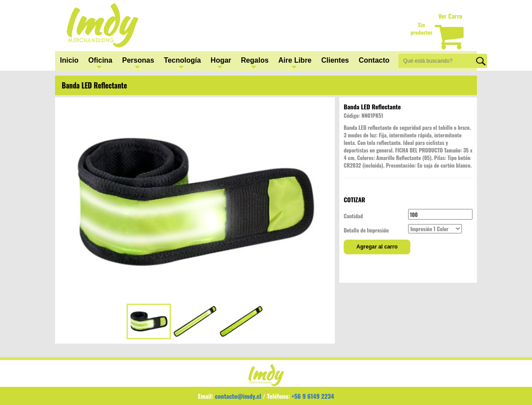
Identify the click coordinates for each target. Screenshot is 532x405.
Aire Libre (295, 60)
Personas (138, 60)
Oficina (100, 60)
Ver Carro (450, 16)
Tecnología (182, 60)
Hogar (221, 60)
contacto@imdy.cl (238, 396)
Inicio (69, 60)
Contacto (374, 60)
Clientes (335, 60)
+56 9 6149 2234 (313, 396)
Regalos (255, 60)
